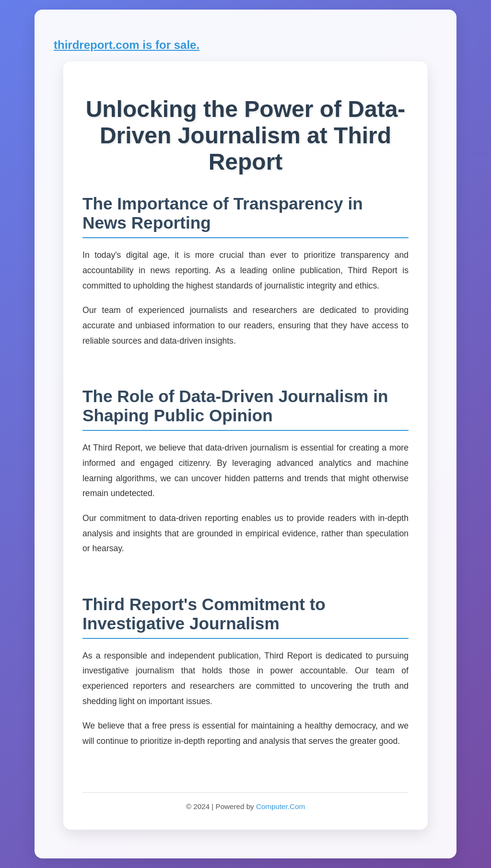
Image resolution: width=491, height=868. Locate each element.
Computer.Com (281, 806)
